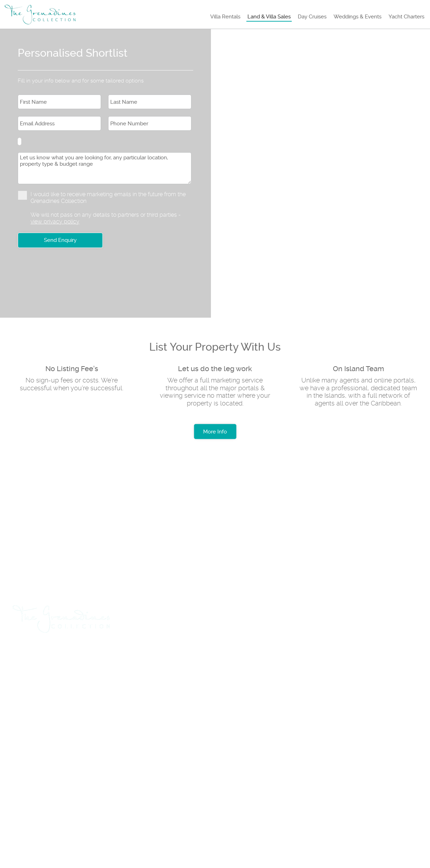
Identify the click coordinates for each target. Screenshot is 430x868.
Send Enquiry (60, 240)
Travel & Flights (43, 656)
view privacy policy (55, 222)
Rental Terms (87, 772)
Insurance (291, 656)
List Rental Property (154, 656)
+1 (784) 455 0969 (108, 746)
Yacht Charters (406, 17)
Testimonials (208, 772)
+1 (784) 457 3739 (44, 721)
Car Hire (95, 656)
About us (33, 772)
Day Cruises (312, 17)
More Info (215, 432)
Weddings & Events (358, 17)
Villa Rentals (225, 17)
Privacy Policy (148, 772)
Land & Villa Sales (269, 17)
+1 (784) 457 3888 (107, 721)
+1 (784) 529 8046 (45, 746)
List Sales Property (230, 656)
